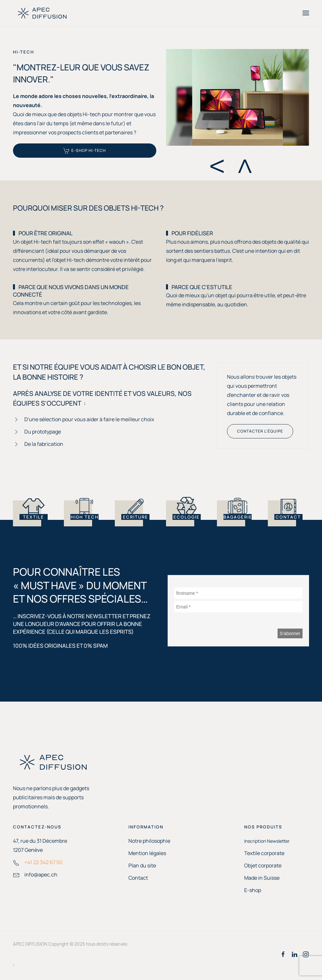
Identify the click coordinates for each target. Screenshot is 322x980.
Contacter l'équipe (260, 431)
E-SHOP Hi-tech (84, 151)
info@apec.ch (41, 875)
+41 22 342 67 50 (43, 862)
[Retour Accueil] (42, 13)
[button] (306, 13)
